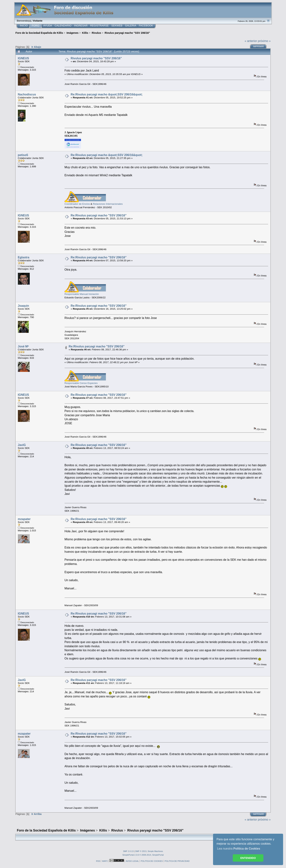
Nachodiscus (27, 94)
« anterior (251, 41)
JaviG (22, 445)
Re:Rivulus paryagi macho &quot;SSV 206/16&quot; (107, 94)
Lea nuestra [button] (239, 849)
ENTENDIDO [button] (248, 858)
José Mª (23, 346)
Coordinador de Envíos (77, 204)
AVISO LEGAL (132, 861)
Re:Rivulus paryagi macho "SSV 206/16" (99, 215)
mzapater (24, 519)
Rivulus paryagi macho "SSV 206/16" (96, 58)
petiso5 (23, 155)
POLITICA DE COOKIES (152, 861)
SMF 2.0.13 (128, 851)
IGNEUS (23, 58)
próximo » (264, 41)
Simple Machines (155, 851)
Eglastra (24, 257)
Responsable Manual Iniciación (82, 294)
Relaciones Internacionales (108, 204)
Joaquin (23, 306)
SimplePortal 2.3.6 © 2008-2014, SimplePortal (143, 855)
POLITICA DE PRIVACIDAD (177, 861)
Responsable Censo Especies (81, 383)
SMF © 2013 (141, 851)
